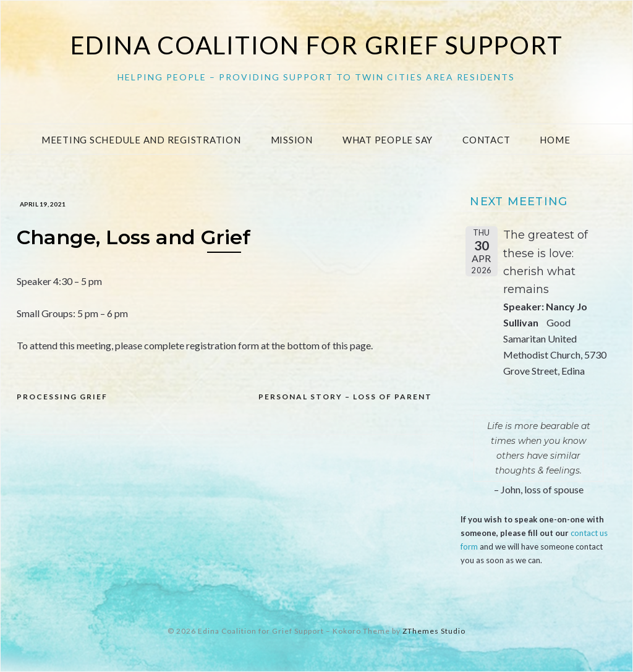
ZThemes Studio (434, 631)
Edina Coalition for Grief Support (317, 45)
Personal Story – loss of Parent (345, 397)
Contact (486, 140)
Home (555, 140)
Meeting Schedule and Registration (141, 140)
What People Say (388, 140)
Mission (292, 140)
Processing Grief (62, 397)
